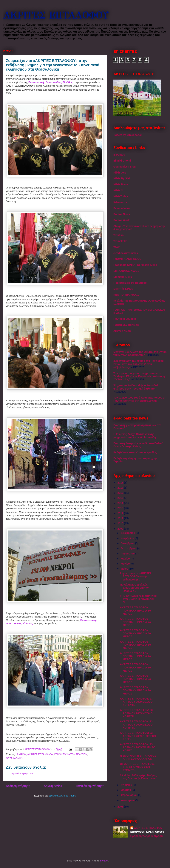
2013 (121, 508)
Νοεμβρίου (128, 538)
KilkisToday (121, 196)
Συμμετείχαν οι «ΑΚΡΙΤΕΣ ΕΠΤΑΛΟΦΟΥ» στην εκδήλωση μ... (136, 576)
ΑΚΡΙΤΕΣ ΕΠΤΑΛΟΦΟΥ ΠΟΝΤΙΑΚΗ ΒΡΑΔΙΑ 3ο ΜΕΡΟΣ (135, 668)
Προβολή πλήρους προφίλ (147, 836)
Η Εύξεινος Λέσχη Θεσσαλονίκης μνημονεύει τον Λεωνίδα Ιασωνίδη (135, 436)
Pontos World (122, 220)
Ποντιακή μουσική (125, 319)
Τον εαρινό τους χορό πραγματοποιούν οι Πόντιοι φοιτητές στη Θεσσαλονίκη (139, 399)
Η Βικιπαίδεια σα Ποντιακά (130, 283)
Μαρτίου (126, 790)
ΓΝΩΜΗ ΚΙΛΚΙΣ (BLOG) (128, 259)
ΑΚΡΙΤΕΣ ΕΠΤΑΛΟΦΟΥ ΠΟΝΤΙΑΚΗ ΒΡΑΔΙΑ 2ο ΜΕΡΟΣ (135, 679)
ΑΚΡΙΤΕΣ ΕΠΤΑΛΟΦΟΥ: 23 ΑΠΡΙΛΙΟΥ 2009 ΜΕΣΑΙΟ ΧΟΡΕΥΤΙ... (136, 702)
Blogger (104, 861)
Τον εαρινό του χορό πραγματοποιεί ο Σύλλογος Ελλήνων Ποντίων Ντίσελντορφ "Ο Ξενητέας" (139, 376)
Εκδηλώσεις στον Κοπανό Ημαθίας (135, 452)
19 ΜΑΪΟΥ (21, 754)
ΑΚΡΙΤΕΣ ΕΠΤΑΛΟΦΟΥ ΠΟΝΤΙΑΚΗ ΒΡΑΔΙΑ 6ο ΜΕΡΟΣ (135, 633)
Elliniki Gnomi (122, 161)
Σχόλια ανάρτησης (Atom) (62, 796)
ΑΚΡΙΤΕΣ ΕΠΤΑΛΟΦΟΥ (56, 15)
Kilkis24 (118, 190)
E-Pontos (119, 155)
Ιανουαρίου (128, 800)
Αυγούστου (128, 554)
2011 (121, 518)
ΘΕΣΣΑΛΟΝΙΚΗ (15, 758)
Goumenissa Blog (125, 167)
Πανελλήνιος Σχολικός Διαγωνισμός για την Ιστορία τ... (134, 588)
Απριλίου (127, 785)
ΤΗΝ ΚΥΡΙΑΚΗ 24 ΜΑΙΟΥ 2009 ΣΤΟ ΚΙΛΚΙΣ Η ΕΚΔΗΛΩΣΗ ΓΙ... (139, 599)
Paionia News (122, 208)
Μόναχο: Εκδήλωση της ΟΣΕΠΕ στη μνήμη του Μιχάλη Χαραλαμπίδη (140, 354)
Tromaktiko (120, 241)
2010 (121, 523)
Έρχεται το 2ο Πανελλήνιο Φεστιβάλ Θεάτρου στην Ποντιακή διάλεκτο (136, 387)
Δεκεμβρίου (128, 533)
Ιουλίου (125, 559)
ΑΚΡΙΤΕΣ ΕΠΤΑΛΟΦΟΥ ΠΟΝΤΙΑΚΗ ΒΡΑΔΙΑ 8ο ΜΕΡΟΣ (135, 611)
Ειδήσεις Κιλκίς (123, 277)
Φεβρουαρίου (129, 795)
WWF (117, 247)
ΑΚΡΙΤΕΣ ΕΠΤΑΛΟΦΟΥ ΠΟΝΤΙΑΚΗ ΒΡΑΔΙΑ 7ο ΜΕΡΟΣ (135, 622)
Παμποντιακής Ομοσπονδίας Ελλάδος (50, 82)
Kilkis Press (121, 184)
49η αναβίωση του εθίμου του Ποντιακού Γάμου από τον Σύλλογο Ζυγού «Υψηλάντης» (139, 364)
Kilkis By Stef (122, 178)
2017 (121, 488)
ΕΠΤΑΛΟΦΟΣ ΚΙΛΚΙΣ (126, 271)
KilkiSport (120, 173)
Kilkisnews (120, 202)
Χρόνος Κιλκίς (122, 331)
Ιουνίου (125, 564)
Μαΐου (125, 569)
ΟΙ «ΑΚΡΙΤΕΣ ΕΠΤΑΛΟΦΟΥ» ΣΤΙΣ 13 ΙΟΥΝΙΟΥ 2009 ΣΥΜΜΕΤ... (137, 767)
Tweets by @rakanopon (128, 135)
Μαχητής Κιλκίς (123, 289)
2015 (121, 498)
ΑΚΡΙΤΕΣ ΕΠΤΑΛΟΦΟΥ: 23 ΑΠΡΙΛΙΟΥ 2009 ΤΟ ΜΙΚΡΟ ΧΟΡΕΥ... (138, 747)
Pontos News (122, 214)
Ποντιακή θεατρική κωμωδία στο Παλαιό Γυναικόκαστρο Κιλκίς (138, 445)
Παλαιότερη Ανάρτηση (90, 786)
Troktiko (118, 235)
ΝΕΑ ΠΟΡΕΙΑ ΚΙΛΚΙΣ (126, 295)
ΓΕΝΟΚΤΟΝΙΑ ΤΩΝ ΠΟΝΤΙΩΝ (71, 754)
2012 (121, 513)
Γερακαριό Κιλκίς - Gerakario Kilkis (135, 265)
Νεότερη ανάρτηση (18, 786)
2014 (121, 503)
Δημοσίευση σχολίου (22, 774)
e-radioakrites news (126, 253)
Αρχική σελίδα (53, 786)
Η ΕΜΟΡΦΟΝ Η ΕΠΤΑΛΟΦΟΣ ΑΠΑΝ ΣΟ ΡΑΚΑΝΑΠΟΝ (138, 757)
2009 (121, 529)
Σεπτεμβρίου (129, 548)
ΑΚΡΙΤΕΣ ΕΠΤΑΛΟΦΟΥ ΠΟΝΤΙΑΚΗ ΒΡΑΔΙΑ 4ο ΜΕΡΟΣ (135, 656)
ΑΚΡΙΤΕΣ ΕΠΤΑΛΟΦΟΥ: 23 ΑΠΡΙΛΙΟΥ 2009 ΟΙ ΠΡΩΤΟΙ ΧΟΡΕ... (138, 736)
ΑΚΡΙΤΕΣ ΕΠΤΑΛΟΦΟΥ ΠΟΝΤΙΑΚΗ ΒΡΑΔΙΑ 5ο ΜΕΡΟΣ (135, 645)
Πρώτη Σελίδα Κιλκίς (126, 325)
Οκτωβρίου (128, 543)
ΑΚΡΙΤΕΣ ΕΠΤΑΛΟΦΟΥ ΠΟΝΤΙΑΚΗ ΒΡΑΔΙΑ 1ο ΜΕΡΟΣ (135, 690)
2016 (121, 493)
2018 (121, 483)
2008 (121, 807)
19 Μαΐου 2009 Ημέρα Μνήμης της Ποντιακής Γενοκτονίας (138, 777)
